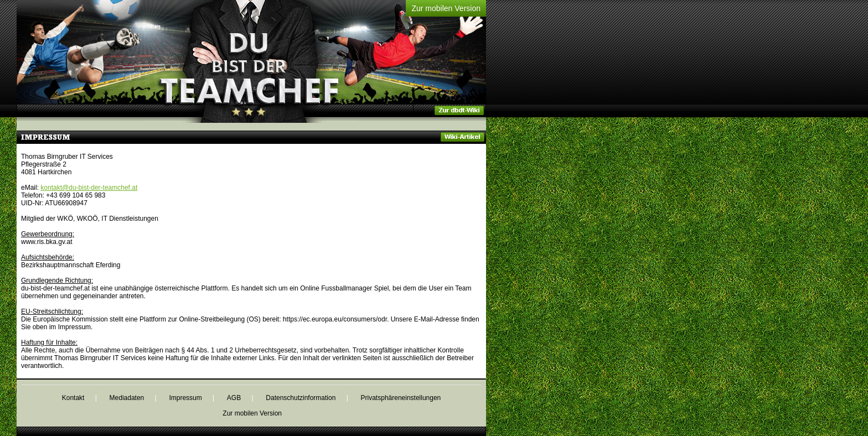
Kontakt (73, 398)
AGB (234, 398)
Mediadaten (127, 398)
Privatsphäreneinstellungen (401, 398)
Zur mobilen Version (446, 8)
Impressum (185, 398)
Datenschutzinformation (301, 398)
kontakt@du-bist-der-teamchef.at (89, 188)
